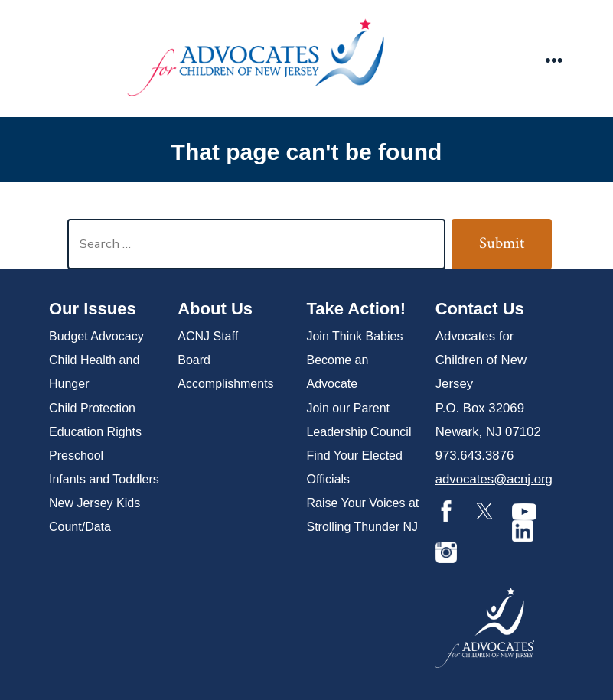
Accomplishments (225, 384)
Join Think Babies (354, 336)
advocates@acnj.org (494, 479)
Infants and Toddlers (104, 479)
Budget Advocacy (96, 336)
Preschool (76, 456)
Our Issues (93, 309)
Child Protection (92, 408)
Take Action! (356, 309)
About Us (215, 309)
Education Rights (95, 432)
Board (194, 360)
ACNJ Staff (208, 336)
